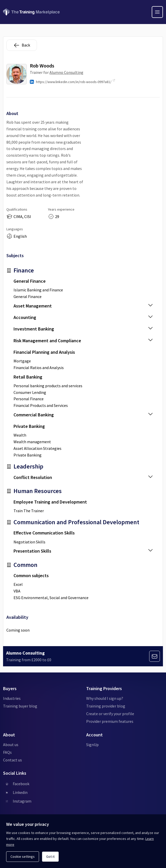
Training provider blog (106, 706)
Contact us (12, 760)
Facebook (21, 784)
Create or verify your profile (110, 714)
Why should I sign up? (105, 698)
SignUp (92, 745)
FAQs (7, 752)
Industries (12, 698)
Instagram (22, 801)
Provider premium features (110, 721)
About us (11, 745)
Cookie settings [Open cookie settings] (23, 856)
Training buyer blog (20, 706)
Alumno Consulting (66, 72)
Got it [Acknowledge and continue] (50, 856)
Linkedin (20, 792)
